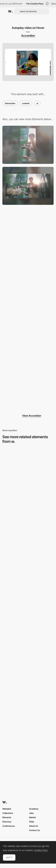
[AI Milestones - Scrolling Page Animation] (28, 469)
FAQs (32, 822)
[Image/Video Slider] (28, 268)
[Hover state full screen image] (28, 391)
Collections (8, 813)
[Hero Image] (28, 677)
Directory (7, 822)
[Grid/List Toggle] (28, 309)
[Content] (28, 762)
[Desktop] (28, 186)
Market (32, 817)
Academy (34, 809)
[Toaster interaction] (28, 554)
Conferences (9, 826)
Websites (7, 809)
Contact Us (34, 830)
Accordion (28, 36)
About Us (34, 826)
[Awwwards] (10, 11)
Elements (7, 817)
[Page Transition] (28, 227)
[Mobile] (28, 145)
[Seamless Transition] (28, 637)
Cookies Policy (41, 850)
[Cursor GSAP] (28, 720)
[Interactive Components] (28, 596)
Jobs (31, 813)
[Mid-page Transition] (28, 350)
